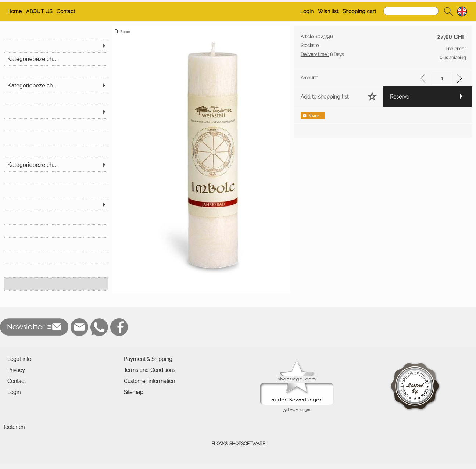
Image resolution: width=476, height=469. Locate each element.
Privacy (16, 370)
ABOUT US (39, 11)
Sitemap (134, 392)
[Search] (411, 11)
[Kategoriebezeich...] (56, 59)
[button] (448, 11)
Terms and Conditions (150, 370)
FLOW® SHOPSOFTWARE (238, 444)
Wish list (328, 11)
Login (307, 11)
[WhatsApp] (99, 327)
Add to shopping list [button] (325, 97)
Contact (66, 11)
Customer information (149, 381)
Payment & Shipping (148, 359)
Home (15, 11)
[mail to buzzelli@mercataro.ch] (79, 327)
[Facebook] (119, 327)
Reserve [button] (400, 97)
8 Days (322, 54)
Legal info (19, 359)
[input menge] (442, 78)
